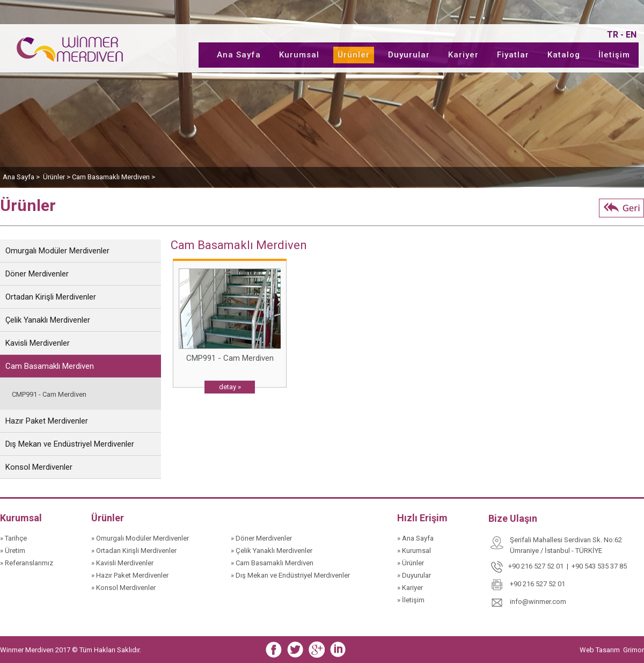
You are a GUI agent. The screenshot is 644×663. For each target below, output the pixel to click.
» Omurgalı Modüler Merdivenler (140, 538)
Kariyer (463, 55)
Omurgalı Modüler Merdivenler (57, 251)
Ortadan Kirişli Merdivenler (51, 297)
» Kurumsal (414, 551)
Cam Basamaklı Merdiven (50, 366)
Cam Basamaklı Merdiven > (114, 177)
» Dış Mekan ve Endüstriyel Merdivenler (290, 575)
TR (613, 35)
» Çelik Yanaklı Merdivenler (272, 551)
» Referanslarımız (27, 563)
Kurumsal (299, 55)
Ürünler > (57, 177)
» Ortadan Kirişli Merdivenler (134, 551)
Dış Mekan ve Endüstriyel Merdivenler (70, 444)
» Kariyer (410, 588)
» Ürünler (411, 563)
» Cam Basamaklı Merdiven (272, 563)
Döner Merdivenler (37, 274)
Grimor (634, 650)
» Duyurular (414, 575)
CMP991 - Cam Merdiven (49, 394)
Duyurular (409, 55)
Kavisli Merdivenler (38, 343)
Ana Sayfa (239, 55)
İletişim (614, 55)
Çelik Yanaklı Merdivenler (48, 320)
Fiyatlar (513, 55)
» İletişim (411, 600)
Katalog (564, 55)
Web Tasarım (601, 650)
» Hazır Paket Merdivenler (130, 575)
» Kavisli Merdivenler (122, 563)
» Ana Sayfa (415, 538)
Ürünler (354, 55)
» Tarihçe (13, 538)
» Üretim (13, 551)
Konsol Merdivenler (39, 467)
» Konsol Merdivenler (123, 588)
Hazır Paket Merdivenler (47, 421)
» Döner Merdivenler (261, 538)
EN (631, 35)
